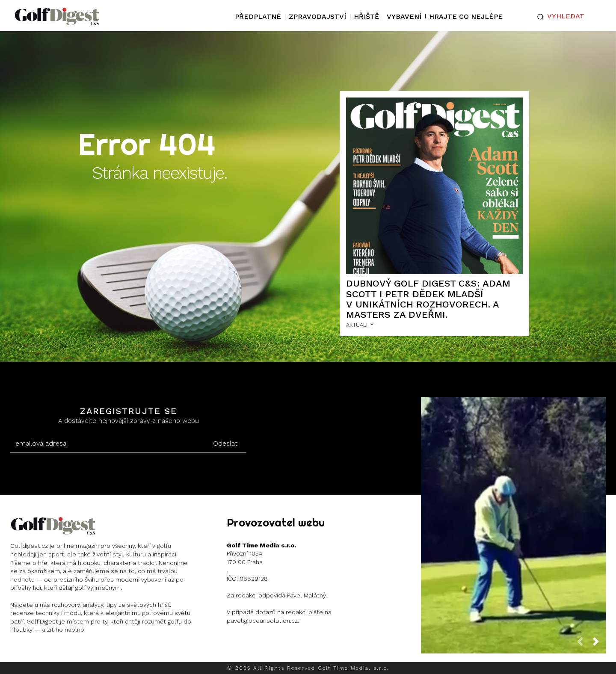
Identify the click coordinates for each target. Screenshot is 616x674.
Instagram (43, 652)
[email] (107, 443)
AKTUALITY (360, 325)
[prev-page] (583, 644)
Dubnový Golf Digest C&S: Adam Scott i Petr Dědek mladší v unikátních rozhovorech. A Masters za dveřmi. (428, 299)
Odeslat (225, 443)
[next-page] (599, 644)
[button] (559, 17)
